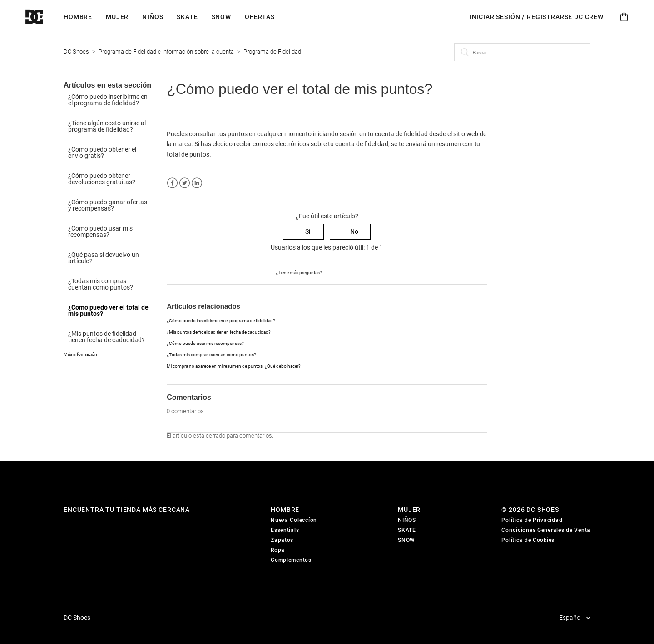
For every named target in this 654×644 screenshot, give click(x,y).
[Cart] (624, 17)
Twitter (185, 183)
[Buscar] (522, 52)
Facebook (172, 183)
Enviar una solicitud (350, 272)
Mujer (117, 17)
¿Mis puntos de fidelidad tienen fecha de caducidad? (107, 337)
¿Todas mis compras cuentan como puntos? (101, 284)
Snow (221, 17)
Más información (80, 354)
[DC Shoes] (45, 17)
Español (571, 618)
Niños (153, 17)
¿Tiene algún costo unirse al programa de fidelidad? (107, 126)
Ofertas (260, 17)
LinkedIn (197, 183)
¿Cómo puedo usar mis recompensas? (100, 231)
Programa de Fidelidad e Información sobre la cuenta (166, 52)
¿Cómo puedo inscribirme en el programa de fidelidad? (108, 100)
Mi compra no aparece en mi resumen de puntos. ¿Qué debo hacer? (234, 366)
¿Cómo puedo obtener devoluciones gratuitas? (102, 179)
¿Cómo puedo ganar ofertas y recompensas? (108, 205)
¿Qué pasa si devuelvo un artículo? (104, 258)
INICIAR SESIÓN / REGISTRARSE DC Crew (537, 17)
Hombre (78, 17)
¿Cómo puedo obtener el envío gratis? (102, 152)
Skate (187, 17)
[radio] (303, 232)
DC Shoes (76, 52)
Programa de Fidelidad (272, 52)
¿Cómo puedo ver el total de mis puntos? (108, 310)
